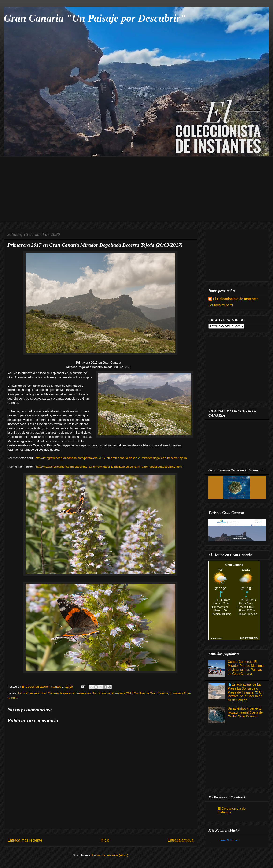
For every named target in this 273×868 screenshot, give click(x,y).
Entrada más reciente (25, 840)
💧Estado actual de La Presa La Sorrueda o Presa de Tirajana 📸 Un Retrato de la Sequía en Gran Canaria (246, 692)
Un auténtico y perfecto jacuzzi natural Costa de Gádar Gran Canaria (245, 712)
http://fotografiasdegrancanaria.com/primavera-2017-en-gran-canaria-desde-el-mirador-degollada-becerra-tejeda (111, 458)
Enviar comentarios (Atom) (110, 855)
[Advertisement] (140, 189)
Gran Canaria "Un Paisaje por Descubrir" (95, 18)
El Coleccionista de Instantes (236, 299)
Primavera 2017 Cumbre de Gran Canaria (140, 693)
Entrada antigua (181, 840)
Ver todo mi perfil (221, 305)
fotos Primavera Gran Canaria (39, 693)
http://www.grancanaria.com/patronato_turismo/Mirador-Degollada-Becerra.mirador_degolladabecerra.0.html (109, 467)
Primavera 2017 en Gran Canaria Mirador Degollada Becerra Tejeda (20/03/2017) (95, 245)
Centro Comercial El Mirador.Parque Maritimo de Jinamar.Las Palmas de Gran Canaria (246, 668)
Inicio (105, 840)
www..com (229, 840)
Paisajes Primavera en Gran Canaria (85, 693)
